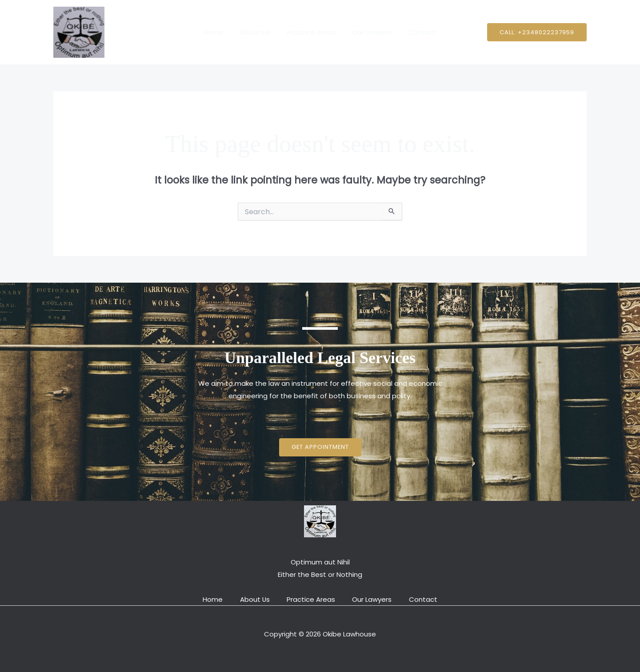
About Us (259, 32)
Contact (416, 32)
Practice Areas (311, 32)
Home (220, 32)
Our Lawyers (369, 32)
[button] (537, 32)
